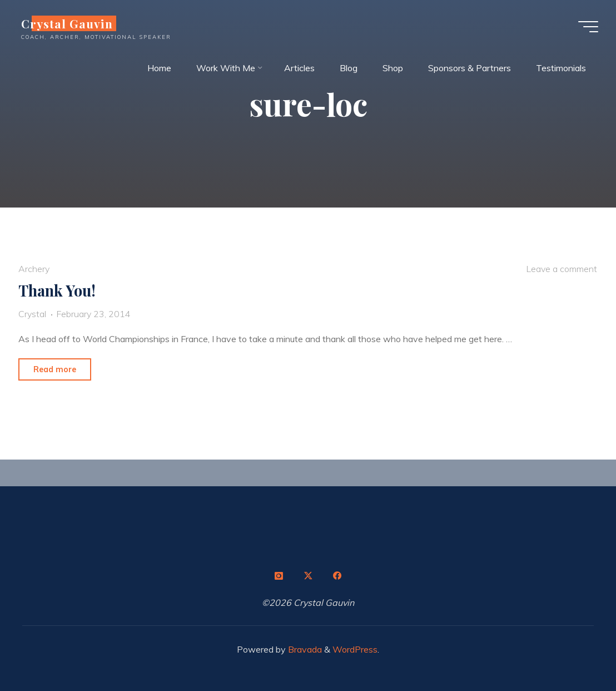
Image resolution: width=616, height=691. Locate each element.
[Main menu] (588, 27)
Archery (34, 269)
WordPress (355, 649)
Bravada (304, 649)
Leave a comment (562, 269)
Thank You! (57, 290)
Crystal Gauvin (67, 23)
